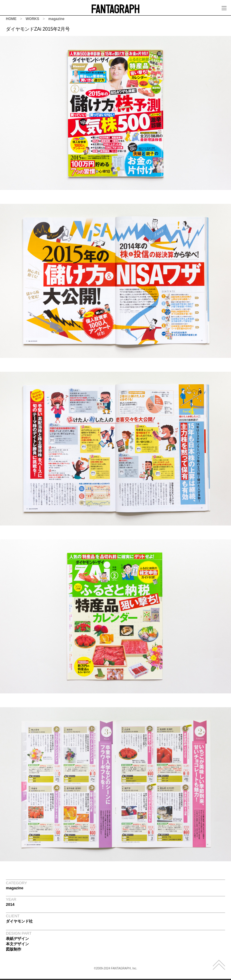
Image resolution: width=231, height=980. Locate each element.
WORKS (32, 19)
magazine (56, 19)
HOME (11, 19)
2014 (10, 904)
